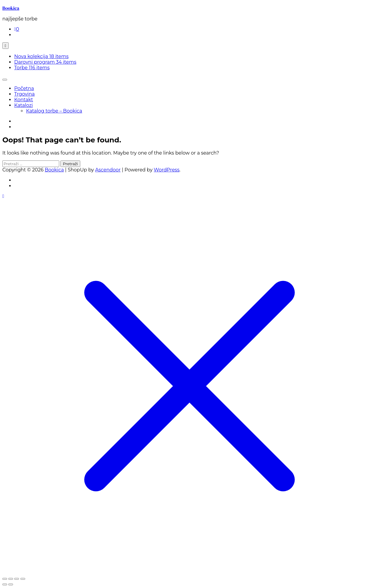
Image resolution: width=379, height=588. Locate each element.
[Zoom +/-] (5, 579)
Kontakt (24, 100)
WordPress (167, 170)
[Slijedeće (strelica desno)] (11, 584)
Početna (24, 88)
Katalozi (24, 105)
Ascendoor (108, 170)
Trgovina (24, 94)
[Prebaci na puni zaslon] (11, 579)
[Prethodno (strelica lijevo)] (5, 584)
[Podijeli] (17, 579)
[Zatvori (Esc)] (23, 579)
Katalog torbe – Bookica (54, 111)
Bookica (11, 8)
